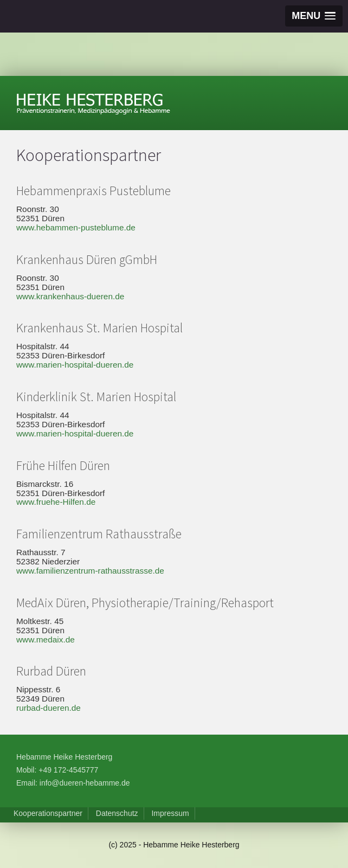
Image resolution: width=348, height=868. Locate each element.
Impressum (170, 813)
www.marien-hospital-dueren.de (75, 365)
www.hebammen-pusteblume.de (76, 227)
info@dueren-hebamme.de (85, 783)
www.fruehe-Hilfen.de (56, 502)
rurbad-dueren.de (49, 708)
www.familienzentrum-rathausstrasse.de (90, 571)
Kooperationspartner (48, 813)
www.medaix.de (46, 639)
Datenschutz (117, 813)
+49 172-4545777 (68, 770)
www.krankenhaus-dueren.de (70, 296)
